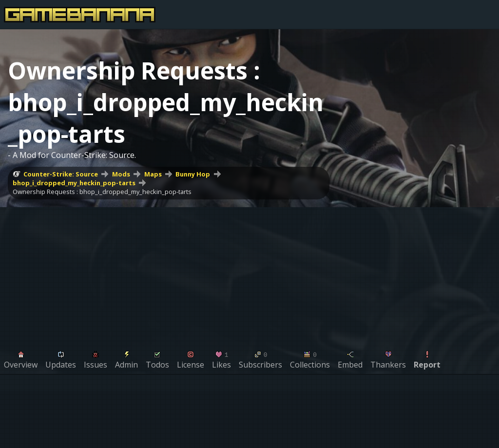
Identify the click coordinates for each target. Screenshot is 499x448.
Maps (153, 174)
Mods (121, 174)
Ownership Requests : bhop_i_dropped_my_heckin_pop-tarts (102, 192)
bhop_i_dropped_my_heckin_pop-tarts (74, 183)
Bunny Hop (193, 174)
